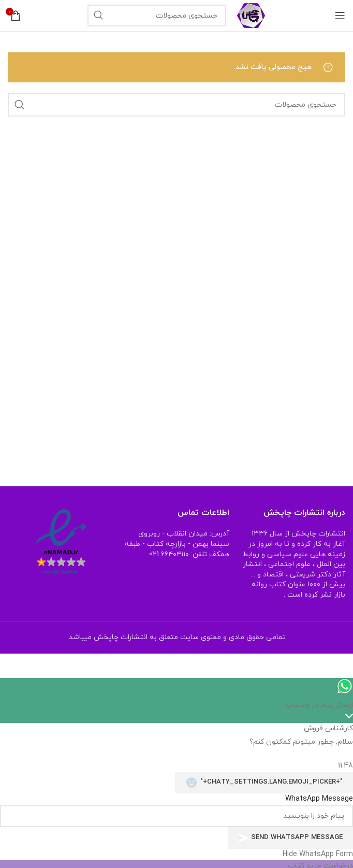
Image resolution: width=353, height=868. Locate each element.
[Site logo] (251, 15)
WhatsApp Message (319, 799)
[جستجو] (157, 16)
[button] (176, 855)
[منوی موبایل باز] (340, 16)
